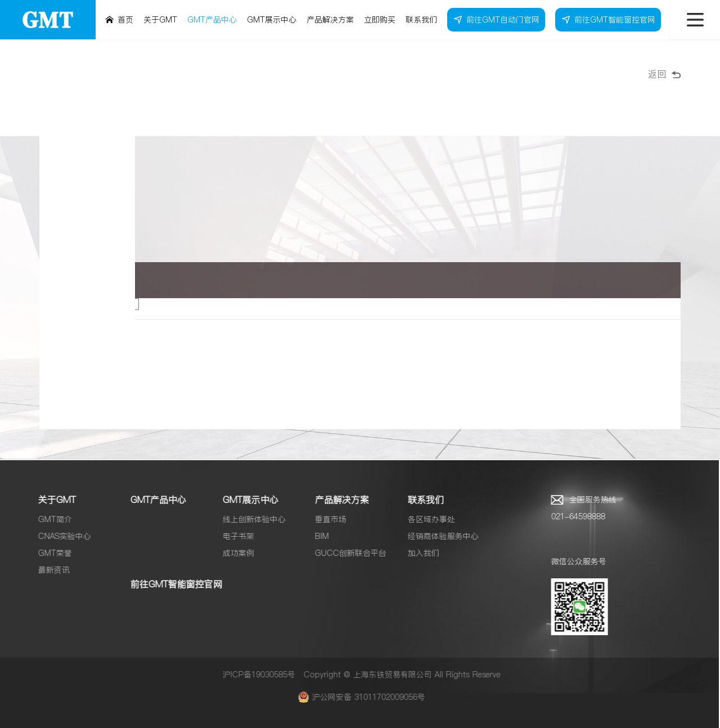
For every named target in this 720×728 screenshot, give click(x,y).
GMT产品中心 (153, 500)
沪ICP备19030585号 (254, 675)
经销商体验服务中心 (438, 536)
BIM (317, 536)
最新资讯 (49, 570)
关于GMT (52, 500)
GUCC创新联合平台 (346, 553)
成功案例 (233, 553)
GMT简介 (50, 519)
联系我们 (420, 500)
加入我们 (418, 553)
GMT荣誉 (50, 553)
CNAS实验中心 (60, 536)
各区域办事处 (426, 519)
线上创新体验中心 (249, 519)
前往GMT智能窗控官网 (171, 584)
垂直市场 (326, 519)
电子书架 (233, 536)
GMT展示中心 (246, 500)
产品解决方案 (337, 500)
